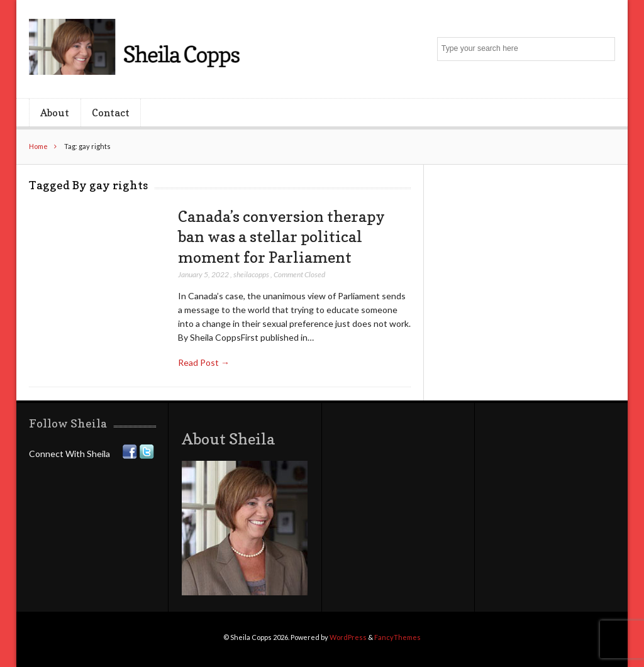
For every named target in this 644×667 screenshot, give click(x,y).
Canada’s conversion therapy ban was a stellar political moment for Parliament (281, 237)
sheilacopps (251, 274)
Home (38, 146)
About (55, 113)
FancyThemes (397, 637)
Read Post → (204, 362)
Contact (111, 113)
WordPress (348, 637)
